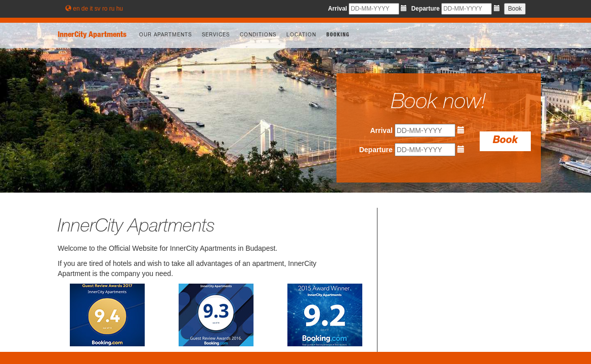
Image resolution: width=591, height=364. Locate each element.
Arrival (337, 9)
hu (120, 9)
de (85, 9)
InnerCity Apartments (92, 35)
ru (112, 9)
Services (216, 35)
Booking (338, 35)
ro (105, 9)
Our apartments (165, 35)
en (76, 9)
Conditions (258, 35)
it (91, 9)
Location (301, 35)
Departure (426, 9)
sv (98, 9)
